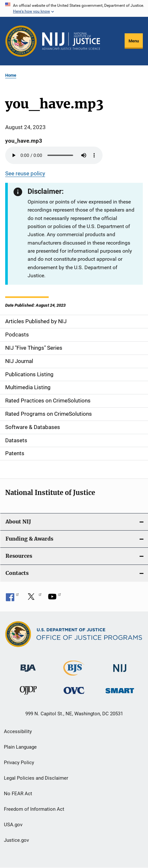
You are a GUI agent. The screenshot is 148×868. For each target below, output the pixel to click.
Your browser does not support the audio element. (54, 155)
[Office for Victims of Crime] (74, 690)
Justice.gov (16, 840)
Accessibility (18, 731)
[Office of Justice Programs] (21, 41)
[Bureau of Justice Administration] (28, 665)
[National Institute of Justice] (120, 665)
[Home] (71, 41)
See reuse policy (25, 173)
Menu (134, 41)
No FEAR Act (18, 794)
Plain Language (20, 747)
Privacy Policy (19, 763)
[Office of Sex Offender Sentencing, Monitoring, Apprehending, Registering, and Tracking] (120, 689)
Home (11, 75)
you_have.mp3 (24, 141)
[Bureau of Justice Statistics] (74, 673)
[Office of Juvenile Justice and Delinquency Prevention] (28, 692)
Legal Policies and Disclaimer (36, 778)
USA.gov (13, 825)
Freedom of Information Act (34, 809)
